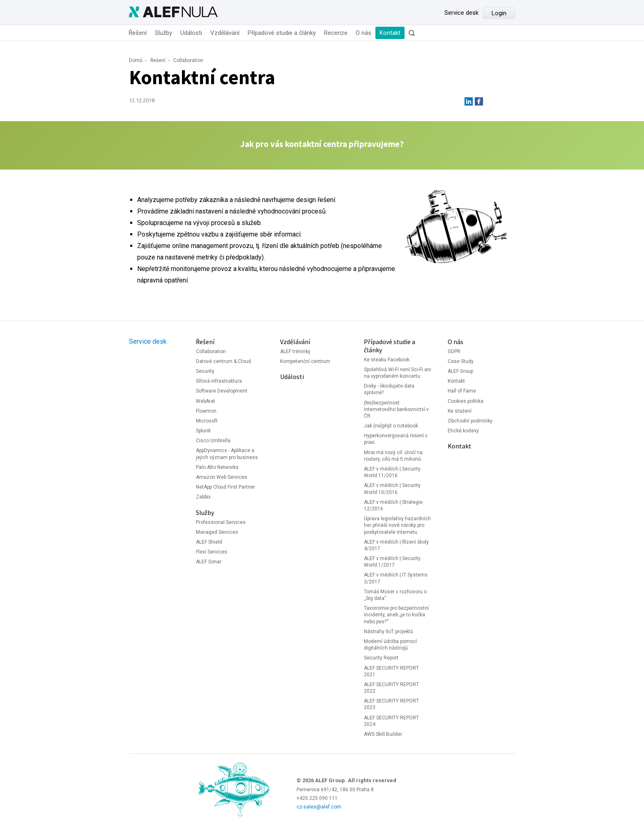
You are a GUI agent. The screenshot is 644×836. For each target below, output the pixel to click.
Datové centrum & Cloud (223, 361)
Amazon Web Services (222, 477)
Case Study (461, 361)
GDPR (454, 351)
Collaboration (188, 60)
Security (205, 371)
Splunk (203, 431)
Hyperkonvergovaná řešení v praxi (396, 439)
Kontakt (390, 33)
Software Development (222, 391)
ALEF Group (460, 371)
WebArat (206, 401)
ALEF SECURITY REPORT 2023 (391, 704)
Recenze (336, 33)
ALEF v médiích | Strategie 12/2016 (393, 505)
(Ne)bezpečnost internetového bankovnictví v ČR (396, 409)
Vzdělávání (225, 33)
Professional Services (221, 522)
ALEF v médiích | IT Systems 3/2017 (396, 578)
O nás (363, 33)
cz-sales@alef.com (319, 807)
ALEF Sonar (209, 562)
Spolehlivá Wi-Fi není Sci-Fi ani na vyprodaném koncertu (398, 373)
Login (499, 13)
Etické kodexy (463, 431)
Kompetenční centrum (305, 361)
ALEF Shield (209, 542)
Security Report (381, 658)
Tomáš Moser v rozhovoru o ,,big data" (395, 595)
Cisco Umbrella (213, 441)
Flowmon (206, 411)
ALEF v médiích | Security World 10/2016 (392, 489)
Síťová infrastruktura (219, 381)
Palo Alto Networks (217, 467)
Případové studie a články (282, 33)
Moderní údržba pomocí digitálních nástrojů (390, 645)
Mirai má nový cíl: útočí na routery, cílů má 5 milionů (393, 456)
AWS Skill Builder (383, 734)
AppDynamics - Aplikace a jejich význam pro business (227, 454)
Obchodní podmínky (470, 421)
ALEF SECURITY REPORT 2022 (391, 688)
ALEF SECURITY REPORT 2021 (391, 671)
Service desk (461, 13)
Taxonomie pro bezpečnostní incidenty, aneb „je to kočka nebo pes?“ (396, 615)
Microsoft (207, 421)
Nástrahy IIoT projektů (389, 632)
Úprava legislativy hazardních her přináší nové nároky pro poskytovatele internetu (397, 525)
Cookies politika (466, 401)
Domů (136, 60)
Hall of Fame (462, 391)
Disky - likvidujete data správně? (389, 389)
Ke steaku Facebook (387, 360)
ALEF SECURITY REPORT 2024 (391, 721)
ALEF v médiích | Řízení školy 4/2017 (396, 545)
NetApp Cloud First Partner (225, 487)
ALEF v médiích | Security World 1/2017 (392, 562)
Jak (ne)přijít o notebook (391, 426)
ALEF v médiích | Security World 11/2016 (392, 472)
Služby (163, 33)
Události (191, 33)
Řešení (138, 33)
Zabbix (203, 497)
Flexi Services (212, 552)
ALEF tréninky (295, 351)
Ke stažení (460, 411)
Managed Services (217, 532)
